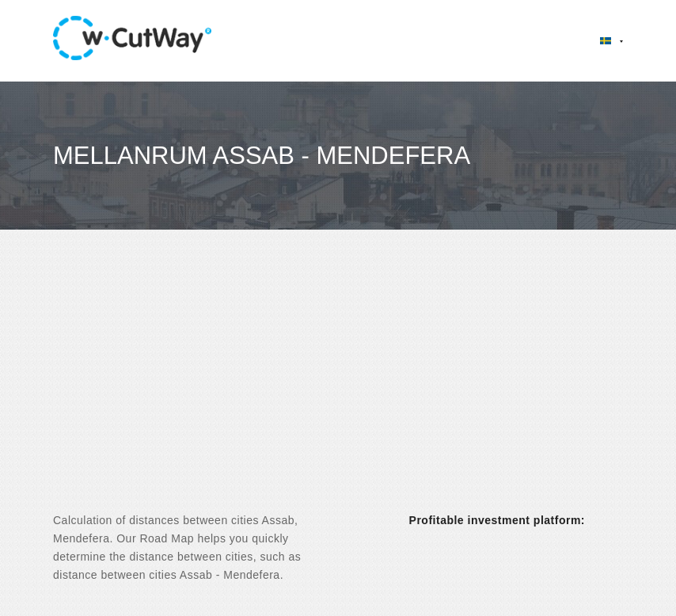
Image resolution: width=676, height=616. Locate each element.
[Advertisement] (338, 385)
